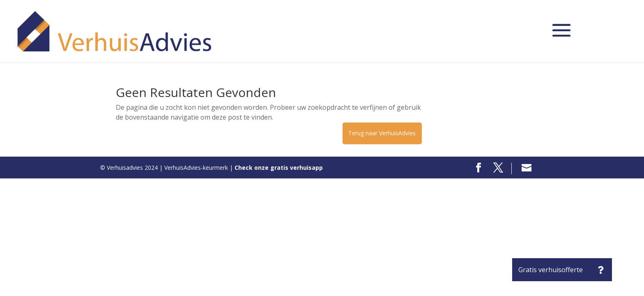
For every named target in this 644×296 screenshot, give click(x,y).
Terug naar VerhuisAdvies (382, 133)
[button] (600, 270)
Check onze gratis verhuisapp (279, 168)
